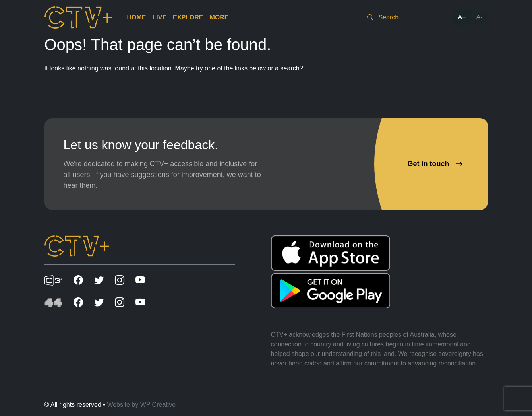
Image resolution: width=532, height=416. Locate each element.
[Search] (408, 17)
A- (480, 17)
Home (137, 17)
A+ (462, 17)
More (219, 17)
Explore (188, 17)
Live (160, 17)
